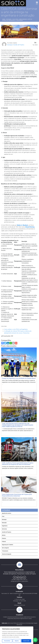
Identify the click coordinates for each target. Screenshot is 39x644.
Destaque (9, 19)
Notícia (4, 535)
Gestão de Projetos (19, 45)
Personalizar (7, 641)
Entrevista (4, 529)
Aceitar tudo (26, 641)
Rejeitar (17, 641)
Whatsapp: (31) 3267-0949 (20, 601)
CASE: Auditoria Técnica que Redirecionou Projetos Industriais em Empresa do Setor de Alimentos (18, 464)
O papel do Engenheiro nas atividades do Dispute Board (19, 378)
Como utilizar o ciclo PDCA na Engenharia (16, 329)
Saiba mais (4, 623)
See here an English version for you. (20, 580)
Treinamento (5, 551)
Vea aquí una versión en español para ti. (20, 581)
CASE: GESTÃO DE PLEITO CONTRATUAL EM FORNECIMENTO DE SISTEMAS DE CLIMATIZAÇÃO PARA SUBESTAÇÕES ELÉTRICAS (18, 425)
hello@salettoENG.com (20, 605)
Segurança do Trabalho (7, 545)
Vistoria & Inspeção (7, 554)
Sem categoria (5, 548)
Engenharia (5, 526)
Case (3, 516)
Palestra (4, 538)
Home (4, 19)
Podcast (4, 542)
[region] (17, 635)
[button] (35, 640)
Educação (4, 523)
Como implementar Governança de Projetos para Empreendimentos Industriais (17, 495)
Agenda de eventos (6, 513)
